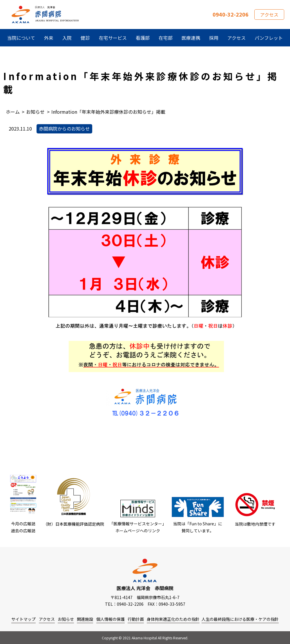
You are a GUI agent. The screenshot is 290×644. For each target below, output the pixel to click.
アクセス (269, 15)
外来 (49, 38)
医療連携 (191, 38)
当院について (21, 38)
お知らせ (66, 619)
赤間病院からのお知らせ (64, 129)
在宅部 (166, 38)
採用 (214, 38)
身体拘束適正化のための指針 (173, 619)
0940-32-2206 (231, 14)
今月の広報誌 (23, 524)
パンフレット (269, 38)
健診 (85, 38)
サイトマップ (23, 619)
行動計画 (136, 619)
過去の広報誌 (23, 531)
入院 (67, 38)
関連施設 (85, 619)
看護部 (143, 38)
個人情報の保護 (110, 619)
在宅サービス (113, 38)
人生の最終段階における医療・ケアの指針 (240, 619)
